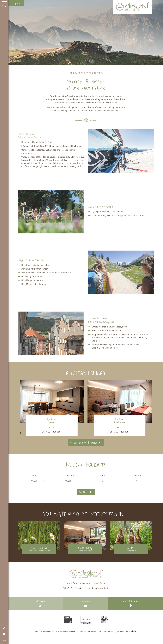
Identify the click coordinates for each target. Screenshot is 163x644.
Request (16, 3)
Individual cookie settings (107, 632)
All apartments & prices (86, 443)
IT (6, 640)
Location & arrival (131, 603)
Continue (86, 492)
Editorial (80, 632)
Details (46, 432)
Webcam (86, 603)
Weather (41, 603)
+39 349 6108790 (75, 588)
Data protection (90, 632)
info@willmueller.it (100, 588)
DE (3, 640)
